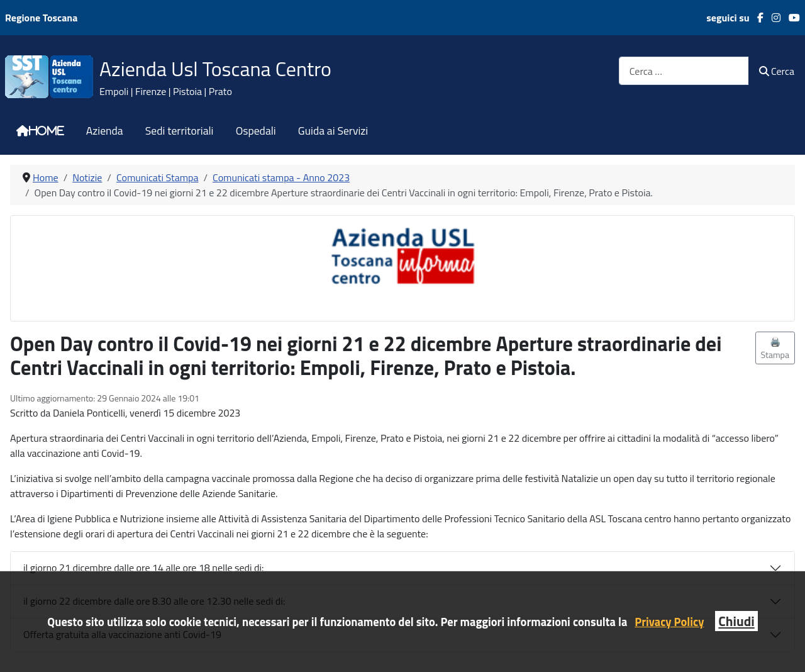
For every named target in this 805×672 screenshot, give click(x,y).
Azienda (105, 131)
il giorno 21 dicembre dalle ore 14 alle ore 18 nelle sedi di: (143, 568)
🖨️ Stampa (775, 348)
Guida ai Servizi (333, 131)
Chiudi (736, 621)
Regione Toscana (41, 18)
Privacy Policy (669, 622)
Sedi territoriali (180, 131)
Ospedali (256, 131)
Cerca (777, 71)
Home (47, 131)
